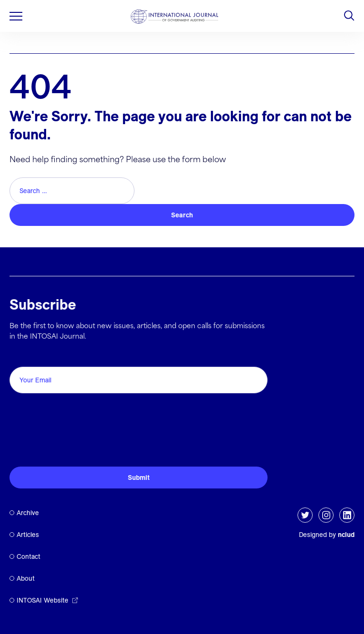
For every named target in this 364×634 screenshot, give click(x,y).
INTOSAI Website (43, 600)
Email (22, 356)
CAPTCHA (32, 407)
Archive (28, 513)
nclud (346, 535)
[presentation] (82, 437)
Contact (29, 556)
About (26, 578)
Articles (28, 535)
